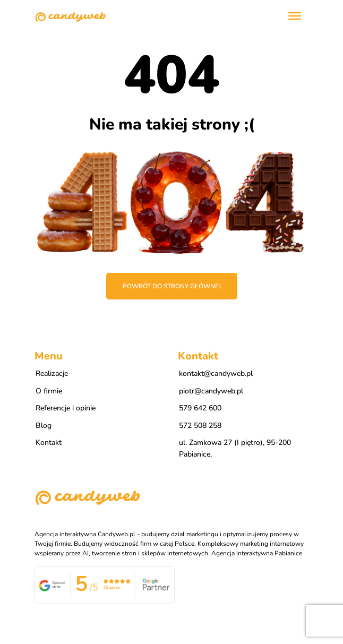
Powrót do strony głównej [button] (172, 286)
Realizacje (52, 373)
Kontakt (49, 443)
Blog (44, 426)
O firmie (49, 391)
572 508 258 (200, 426)
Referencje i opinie (66, 408)
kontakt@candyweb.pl (216, 373)
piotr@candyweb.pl (211, 391)
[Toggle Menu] (295, 16)
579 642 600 (200, 408)
